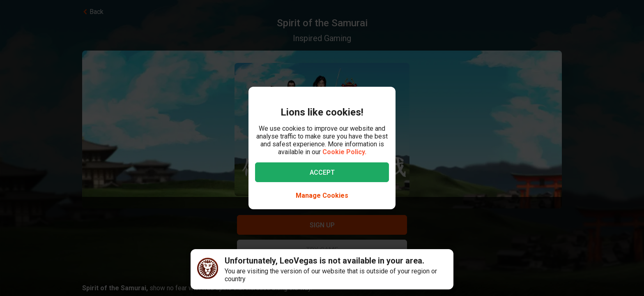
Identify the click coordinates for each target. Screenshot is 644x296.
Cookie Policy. (344, 152)
